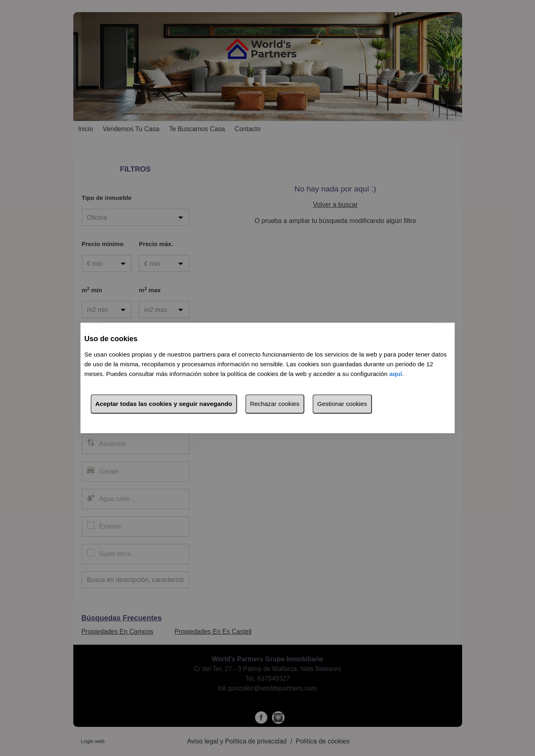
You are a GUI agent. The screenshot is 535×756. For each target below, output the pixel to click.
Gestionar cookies (342, 404)
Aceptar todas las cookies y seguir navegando (164, 404)
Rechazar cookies (275, 404)
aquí (396, 374)
